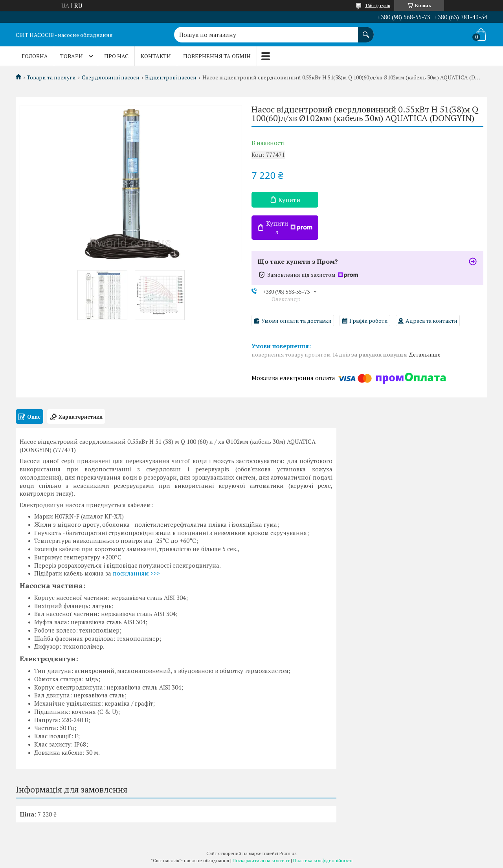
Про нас (116, 56)
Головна (35, 56)
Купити (289, 200)
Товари (72, 56)
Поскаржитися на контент (261, 860)
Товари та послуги (51, 77)
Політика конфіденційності (323, 860)
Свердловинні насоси (111, 77)
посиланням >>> (136, 573)
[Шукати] (366, 31)
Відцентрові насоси (171, 77)
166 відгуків (378, 5)
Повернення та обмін (217, 56)
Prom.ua (288, 853)
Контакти (156, 56)
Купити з (289, 228)
